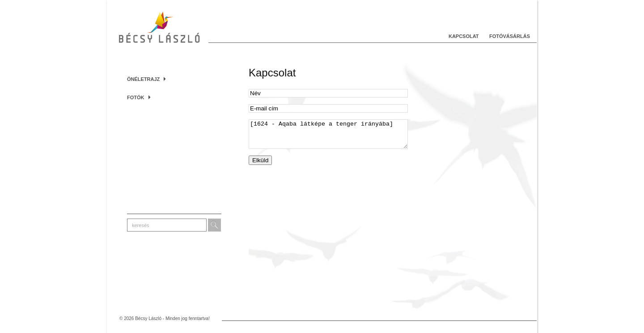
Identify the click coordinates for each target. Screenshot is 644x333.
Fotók (139, 97)
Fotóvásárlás (510, 36)
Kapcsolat (464, 36)
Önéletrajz (146, 79)
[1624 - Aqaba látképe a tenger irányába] (328, 137)
